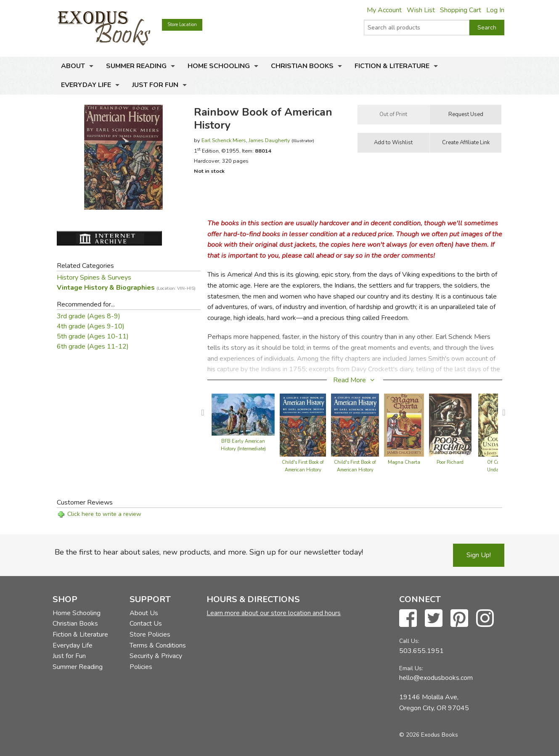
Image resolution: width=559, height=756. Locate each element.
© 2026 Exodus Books (429, 735)
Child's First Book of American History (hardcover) (303, 470)
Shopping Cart (461, 10)
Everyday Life (86, 85)
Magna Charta (404, 462)
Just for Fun (155, 85)
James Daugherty (269, 140)
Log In (495, 10)
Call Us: (409, 641)
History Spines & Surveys (94, 278)
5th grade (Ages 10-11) (93, 336)
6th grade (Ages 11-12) (93, 346)
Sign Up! (479, 555)
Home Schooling (219, 66)
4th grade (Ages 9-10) (91, 326)
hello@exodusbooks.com (436, 678)
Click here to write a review (104, 514)
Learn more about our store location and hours (274, 613)
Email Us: (411, 668)
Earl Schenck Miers (224, 140)
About (73, 66)
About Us (144, 613)
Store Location (182, 25)
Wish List (421, 10)
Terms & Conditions (158, 645)
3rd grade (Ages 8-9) (89, 316)
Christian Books (302, 66)
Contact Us (146, 624)
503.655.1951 (421, 651)
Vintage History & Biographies (126, 288)
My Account (384, 10)
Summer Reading (136, 66)
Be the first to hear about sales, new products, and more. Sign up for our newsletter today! (209, 552)
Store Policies (150, 634)
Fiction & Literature (392, 66)
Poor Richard (450, 462)
